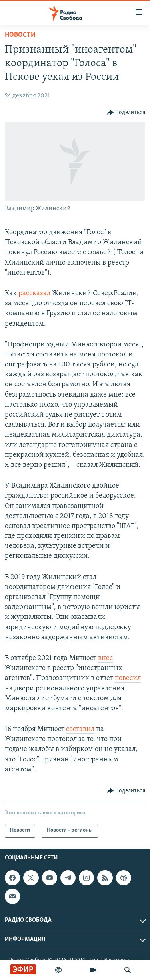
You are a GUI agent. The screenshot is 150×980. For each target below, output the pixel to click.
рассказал (35, 293)
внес (105, 658)
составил (80, 729)
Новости (20, 35)
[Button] (126, 113)
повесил (128, 678)
